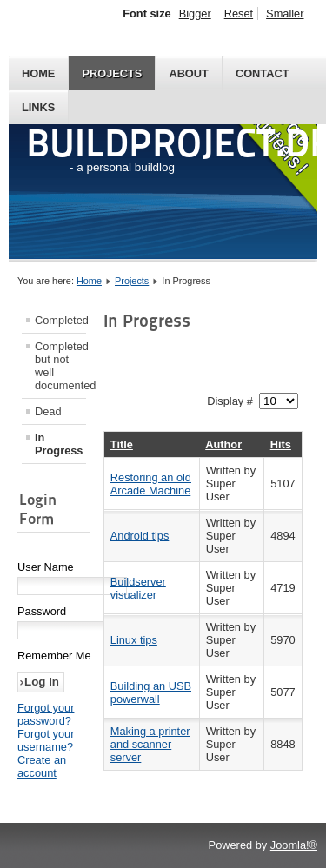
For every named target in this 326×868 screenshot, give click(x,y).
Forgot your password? (46, 714)
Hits (281, 444)
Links (38, 107)
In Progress (59, 444)
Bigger (195, 13)
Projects (112, 73)
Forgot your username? (46, 740)
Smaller (285, 13)
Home (38, 73)
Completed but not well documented (60, 366)
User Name (46, 567)
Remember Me (54, 656)
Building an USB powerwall (151, 692)
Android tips (140, 536)
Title (122, 444)
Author (223, 444)
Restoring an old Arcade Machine (151, 484)
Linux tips (134, 640)
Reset (239, 13)
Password (42, 611)
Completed (60, 320)
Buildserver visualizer (138, 588)
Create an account (42, 766)
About (189, 73)
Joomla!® (294, 845)
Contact (263, 73)
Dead (48, 411)
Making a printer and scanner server (150, 744)
